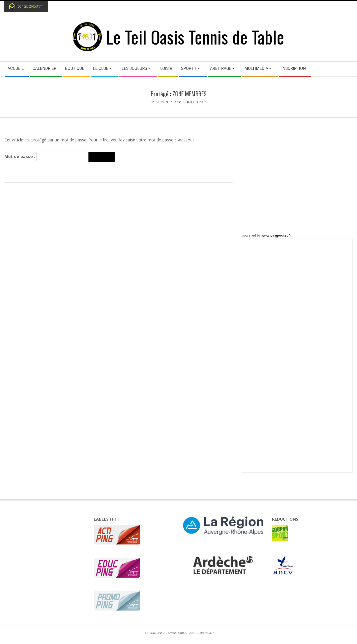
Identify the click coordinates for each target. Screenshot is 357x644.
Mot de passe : (46, 157)
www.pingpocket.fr (276, 235)
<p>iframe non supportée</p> (297, 356)
